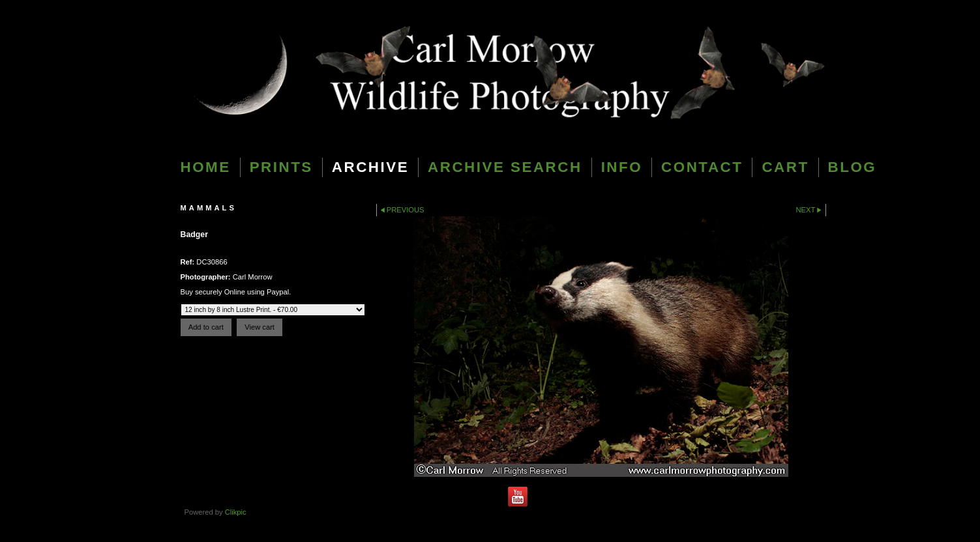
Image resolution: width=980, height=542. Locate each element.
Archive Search (505, 167)
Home (206, 167)
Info (622, 167)
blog (853, 167)
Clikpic (236, 512)
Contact (702, 167)
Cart (785, 167)
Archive (370, 167)
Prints (281, 167)
